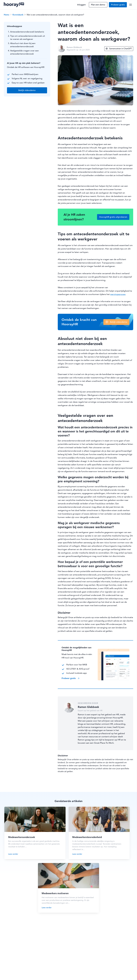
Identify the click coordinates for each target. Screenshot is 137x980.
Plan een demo (98, 5)
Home (7, 15)
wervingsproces (118, 294)
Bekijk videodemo (119, 322)
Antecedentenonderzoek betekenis (27, 32)
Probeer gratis (118, 5)
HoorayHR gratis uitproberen (113, 217)
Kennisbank (18, 15)
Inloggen (81, 5)
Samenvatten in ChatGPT (119, 49)
